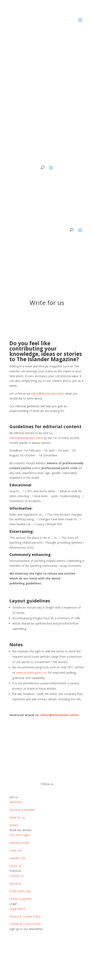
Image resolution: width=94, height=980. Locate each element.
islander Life (17, 858)
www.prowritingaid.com (32, 673)
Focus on (16, 866)
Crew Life (16, 850)
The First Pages (20, 835)
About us (15, 883)
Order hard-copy (20, 891)
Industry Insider (20, 843)
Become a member (22, 810)
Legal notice (18, 909)
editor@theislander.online (48, 393)
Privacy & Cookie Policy (25, 916)
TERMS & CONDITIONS (25, 924)
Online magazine (20, 899)
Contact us (17, 876)
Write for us (17, 818)
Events (14, 825)
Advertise (16, 802)
